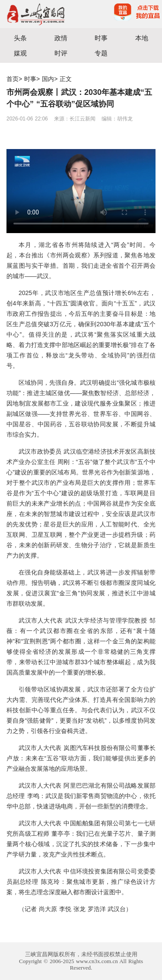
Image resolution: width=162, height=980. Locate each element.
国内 (48, 79)
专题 (101, 53)
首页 (13, 79)
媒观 (20, 53)
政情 (61, 38)
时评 (61, 53)
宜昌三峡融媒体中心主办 (41, 14)
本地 (142, 38)
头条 (20, 38)
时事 (101, 38)
